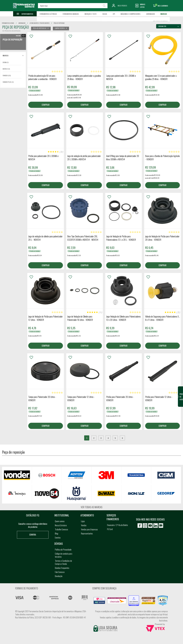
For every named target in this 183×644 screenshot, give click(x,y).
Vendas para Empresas (89, 529)
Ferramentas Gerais (8, 23)
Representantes (87, 533)
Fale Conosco (60, 572)
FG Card (110, 529)
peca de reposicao (59, 23)
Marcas (164, 14)
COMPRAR (46, 105)
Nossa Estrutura (61, 525)
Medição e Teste (91, 14)
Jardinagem (150, 14)
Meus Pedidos (122, 6)
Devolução (59, 576)
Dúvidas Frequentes (62, 568)
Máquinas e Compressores (130, 14)
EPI (114, 14)
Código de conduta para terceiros (64, 555)
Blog (57, 533)
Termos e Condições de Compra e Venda (63, 562)
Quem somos (60, 521)
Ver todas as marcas (92, 507)
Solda (105, 14)
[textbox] (73, 6)
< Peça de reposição (20, 36)
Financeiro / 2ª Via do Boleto (117, 525)
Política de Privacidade (63, 550)
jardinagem (22, 23)
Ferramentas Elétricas (48, 14)
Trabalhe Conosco (61, 529)
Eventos (58, 538)
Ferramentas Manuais (71, 14)
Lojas (83, 521)
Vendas (84, 525)
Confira (33, 535)
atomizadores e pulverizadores (40, 23)
